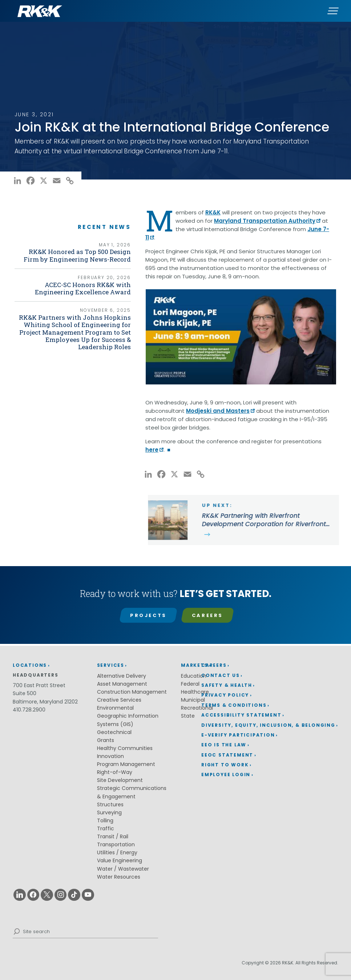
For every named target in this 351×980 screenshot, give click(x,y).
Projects (148, 615)
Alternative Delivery (122, 676)
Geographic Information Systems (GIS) (128, 720)
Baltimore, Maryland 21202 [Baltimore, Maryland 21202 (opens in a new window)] (45, 702)
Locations (30, 665)
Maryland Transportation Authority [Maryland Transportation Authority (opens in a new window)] (265, 221)
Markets (195, 665)
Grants (106, 740)
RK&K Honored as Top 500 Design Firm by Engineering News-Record (83, 256)
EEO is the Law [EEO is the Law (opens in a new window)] (224, 745)
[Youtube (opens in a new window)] (88, 895)
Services (111, 665)
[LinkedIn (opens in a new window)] (17, 182)
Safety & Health (227, 685)
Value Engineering (120, 860)
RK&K (213, 212)
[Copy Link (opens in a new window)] (70, 182)
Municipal (193, 700)
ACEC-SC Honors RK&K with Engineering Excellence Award (92, 291)
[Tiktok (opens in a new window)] (74, 895)
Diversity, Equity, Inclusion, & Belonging (268, 725)
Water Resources (119, 877)
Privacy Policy (225, 695)
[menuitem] (270, 666)
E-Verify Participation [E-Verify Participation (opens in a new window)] (238, 735)
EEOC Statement (227, 755)
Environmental (115, 708)
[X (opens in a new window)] (44, 182)
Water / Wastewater (123, 869)
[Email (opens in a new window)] (57, 182)
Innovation (110, 756)
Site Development (120, 780)
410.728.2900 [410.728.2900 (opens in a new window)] (29, 710)
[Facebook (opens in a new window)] (31, 182)
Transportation (116, 844)
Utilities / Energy (117, 852)
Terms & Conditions (234, 705)
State (188, 716)
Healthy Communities (125, 748)
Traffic (106, 828)
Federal (190, 684)
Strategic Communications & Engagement (132, 792)
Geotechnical (114, 732)
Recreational (197, 708)
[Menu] (333, 11)
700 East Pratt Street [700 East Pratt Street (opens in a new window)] (39, 685)
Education (194, 676)
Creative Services (119, 700)
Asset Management (122, 684)
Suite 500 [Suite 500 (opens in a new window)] (25, 693)
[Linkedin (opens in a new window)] (20, 895)
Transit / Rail (113, 836)
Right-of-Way (115, 772)
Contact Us (221, 675)
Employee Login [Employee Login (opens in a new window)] (226, 775)
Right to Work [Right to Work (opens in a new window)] (225, 765)
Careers (207, 615)
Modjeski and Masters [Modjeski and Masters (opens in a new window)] (218, 411)
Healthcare (195, 692)
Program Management (126, 764)
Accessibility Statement (241, 715)
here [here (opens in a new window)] (152, 450)
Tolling (105, 820)
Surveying (109, 812)
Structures (110, 804)
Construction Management (132, 692)
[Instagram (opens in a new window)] (61, 895)
